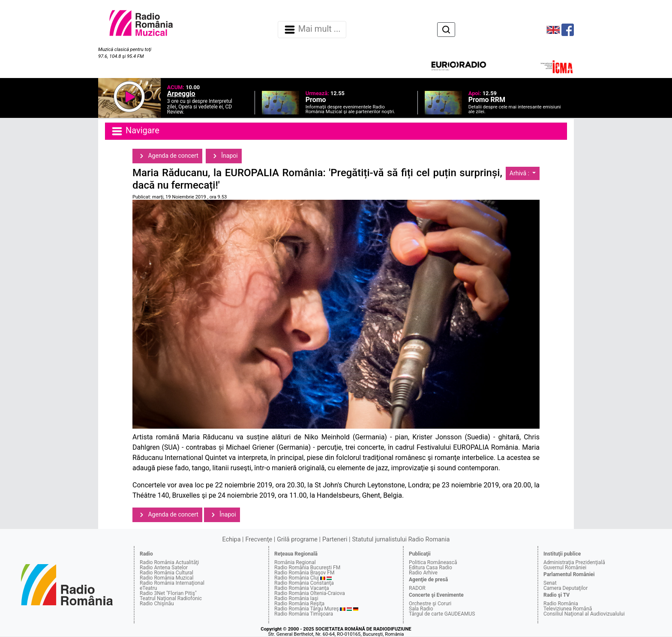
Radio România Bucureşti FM (307, 568)
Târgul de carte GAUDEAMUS (442, 614)
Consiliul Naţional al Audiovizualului (584, 614)
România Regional (295, 562)
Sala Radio (421, 609)
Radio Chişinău (157, 604)
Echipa (232, 539)
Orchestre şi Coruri (430, 604)
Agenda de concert (167, 156)
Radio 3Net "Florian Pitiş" (168, 593)
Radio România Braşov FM (304, 573)
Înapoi (224, 156)
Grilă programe (297, 539)
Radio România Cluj (297, 578)
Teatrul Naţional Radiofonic (171, 598)
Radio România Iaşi (296, 598)
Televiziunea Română (568, 609)
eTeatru (148, 588)
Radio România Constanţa (304, 583)
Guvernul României (565, 568)
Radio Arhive (423, 573)
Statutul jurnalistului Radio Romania (401, 539)
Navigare (135, 131)
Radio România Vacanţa (302, 588)
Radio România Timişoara (304, 614)
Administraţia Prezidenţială (574, 562)
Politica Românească (433, 562)
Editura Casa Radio (430, 568)
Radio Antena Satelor (164, 568)
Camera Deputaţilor (565, 588)
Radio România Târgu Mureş (306, 609)
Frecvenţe (259, 539)
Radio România (561, 604)
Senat (550, 583)
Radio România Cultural (166, 573)
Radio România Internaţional (172, 583)
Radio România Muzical (166, 578)
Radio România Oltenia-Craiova (310, 593)
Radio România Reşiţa (299, 604)
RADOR (417, 588)
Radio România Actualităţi (169, 562)
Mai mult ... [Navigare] (312, 30)
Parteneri (335, 539)
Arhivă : (520, 173)
